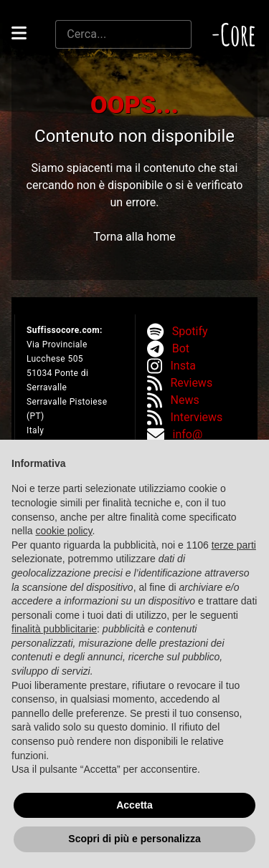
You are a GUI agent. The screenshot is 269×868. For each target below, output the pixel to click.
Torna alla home (134, 237)
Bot (181, 348)
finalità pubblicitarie (54, 629)
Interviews (197, 417)
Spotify (190, 331)
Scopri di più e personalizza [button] (134, 839)
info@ (188, 434)
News (185, 400)
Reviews (192, 383)
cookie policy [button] (63, 531)
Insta (183, 366)
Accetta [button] (134, 805)
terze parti (234, 545)
